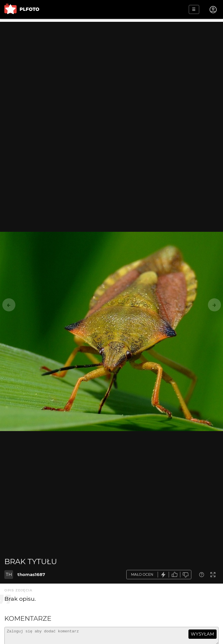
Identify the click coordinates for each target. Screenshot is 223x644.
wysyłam (202, 634)
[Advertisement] (111, 62)
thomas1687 (31, 574)
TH (9, 574)
